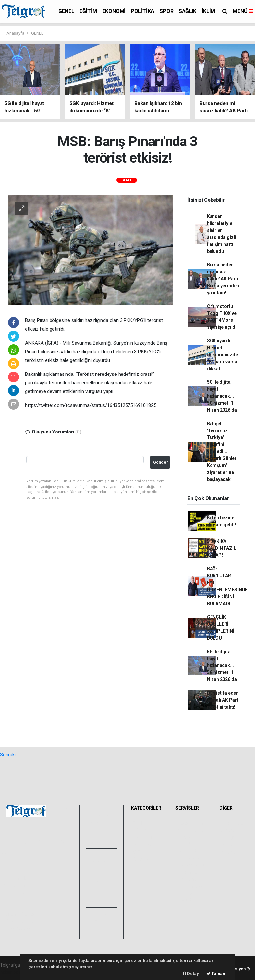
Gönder (161, 462)
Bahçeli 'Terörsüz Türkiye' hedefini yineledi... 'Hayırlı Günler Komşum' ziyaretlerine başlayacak (222, 451)
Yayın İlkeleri (16, 886)
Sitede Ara (232, 823)
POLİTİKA (143, 11)
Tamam (216, 974)
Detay (191, 974)
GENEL (66, 11)
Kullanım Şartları (20, 914)
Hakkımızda (15, 878)
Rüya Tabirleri (235, 845)
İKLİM (208, 11)
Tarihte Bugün (192, 865)
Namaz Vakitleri (185, 840)
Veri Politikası (17, 893)
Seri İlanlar (188, 879)
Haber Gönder (17, 929)
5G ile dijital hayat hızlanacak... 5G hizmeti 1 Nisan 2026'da (222, 396)
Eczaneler (187, 850)
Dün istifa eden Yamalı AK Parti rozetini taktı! (223, 700)
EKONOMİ (114, 11)
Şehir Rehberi (191, 887)
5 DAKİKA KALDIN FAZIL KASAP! (222, 548)
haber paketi (13, 972)
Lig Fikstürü (189, 857)
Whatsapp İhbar (19, 921)
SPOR (167, 11)
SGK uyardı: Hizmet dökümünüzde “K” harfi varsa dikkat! (222, 355)
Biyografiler (233, 837)
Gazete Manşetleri (188, 896)
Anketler (230, 830)
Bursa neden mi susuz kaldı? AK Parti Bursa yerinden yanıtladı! (223, 279)
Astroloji (230, 852)
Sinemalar (188, 872)
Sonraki (8, 755)
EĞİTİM (88, 11)
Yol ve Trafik (190, 830)
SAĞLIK (187, 11)
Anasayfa (16, 33)
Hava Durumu (191, 823)
